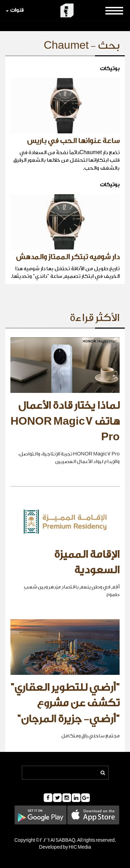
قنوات (15, 10)
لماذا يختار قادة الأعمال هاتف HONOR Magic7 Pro (65, 421)
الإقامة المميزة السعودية (87, 563)
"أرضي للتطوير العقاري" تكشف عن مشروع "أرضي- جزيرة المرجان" (65, 703)
